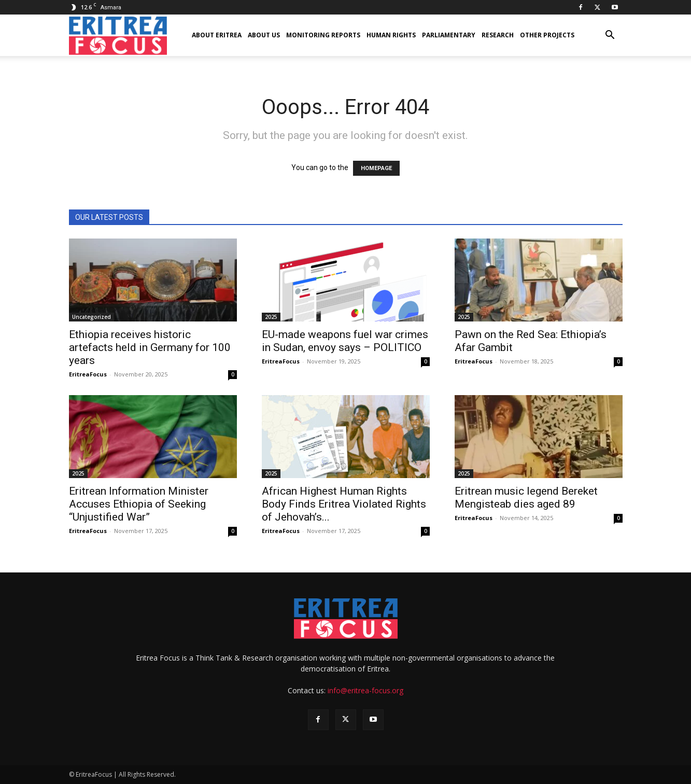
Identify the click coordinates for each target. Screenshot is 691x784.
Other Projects (547, 35)
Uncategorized (91, 317)
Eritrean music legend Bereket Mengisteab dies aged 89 (526, 498)
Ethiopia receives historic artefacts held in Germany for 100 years (150, 347)
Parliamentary (449, 35)
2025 (271, 317)
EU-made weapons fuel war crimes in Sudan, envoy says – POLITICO (345, 341)
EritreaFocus (88, 374)
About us (264, 35)
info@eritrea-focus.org (365, 690)
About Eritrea (217, 35)
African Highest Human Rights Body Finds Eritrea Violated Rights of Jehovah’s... (344, 504)
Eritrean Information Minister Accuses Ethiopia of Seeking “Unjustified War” (139, 504)
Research (498, 35)
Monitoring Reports (323, 35)
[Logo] (118, 36)
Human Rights (391, 35)
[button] (610, 36)
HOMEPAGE (376, 168)
